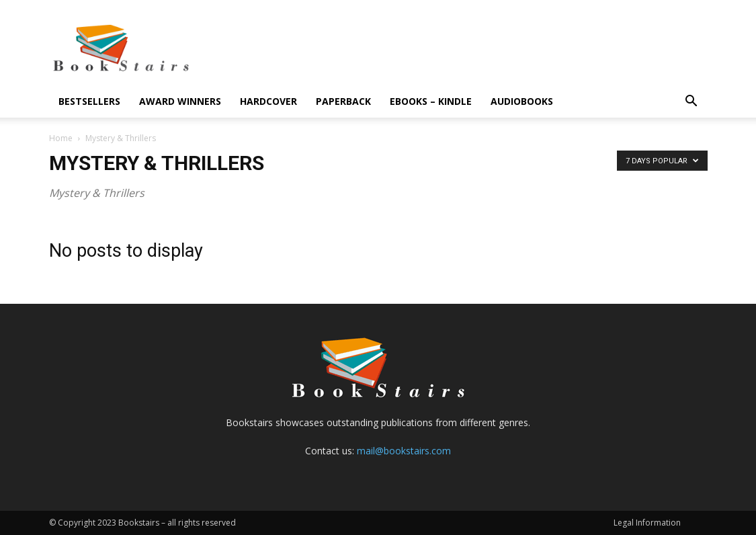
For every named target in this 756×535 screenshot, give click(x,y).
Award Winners (180, 101)
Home (61, 138)
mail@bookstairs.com (404, 451)
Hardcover (268, 101)
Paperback (343, 101)
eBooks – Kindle (431, 101)
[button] (691, 102)
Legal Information (647, 523)
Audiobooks (522, 101)
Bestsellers (89, 101)
